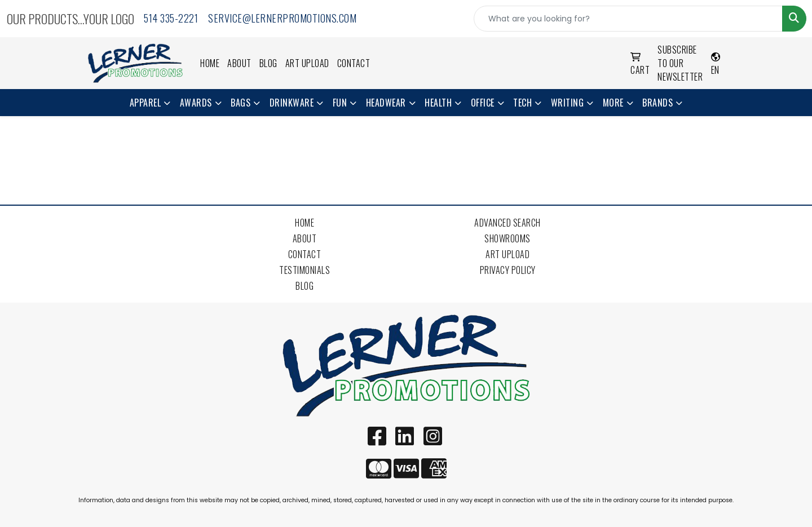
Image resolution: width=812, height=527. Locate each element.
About (239, 63)
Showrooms (507, 238)
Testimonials (304, 270)
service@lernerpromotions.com (282, 18)
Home (210, 63)
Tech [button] (522, 103)
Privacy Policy (508, 270)
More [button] (613, 103)
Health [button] (438, 103)
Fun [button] (340, 103)
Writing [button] (568, 103)
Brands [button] (657, 103)
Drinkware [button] (292, 103)
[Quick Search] (628, 19)
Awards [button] (196, 103)
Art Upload (307, 63)
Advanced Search (507, 223)
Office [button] (483, 103)
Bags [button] (240, 103)
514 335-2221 (171, 18)
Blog (268, 63)
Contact (354, 63)
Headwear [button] (386, 103)
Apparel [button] (145, 103)
